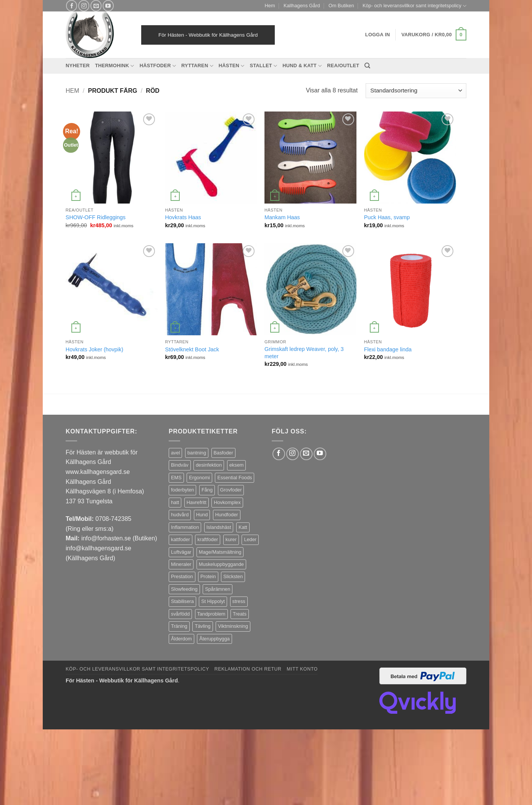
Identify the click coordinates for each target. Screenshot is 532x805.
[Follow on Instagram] (84, 6)
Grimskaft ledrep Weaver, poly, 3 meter (304, 353)
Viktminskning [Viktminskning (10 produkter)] (233, 626)
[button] (434, 35)
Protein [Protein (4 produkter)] (208, 576)
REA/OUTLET (343, 65)
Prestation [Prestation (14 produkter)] (182, 576)
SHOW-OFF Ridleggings (96, 217)
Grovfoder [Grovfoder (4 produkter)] (231, 490)
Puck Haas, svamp (387, 217)
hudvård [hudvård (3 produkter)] (180, 515)
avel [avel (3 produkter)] (175, 453)
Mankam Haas (282, 217)
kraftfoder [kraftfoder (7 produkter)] (208, 539)
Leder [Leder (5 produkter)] (250, 539)
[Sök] (367, 66)
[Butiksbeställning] (416, 91)
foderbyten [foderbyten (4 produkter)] (182, 490)
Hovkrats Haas (183, 217)
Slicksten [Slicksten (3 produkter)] (233, 576)
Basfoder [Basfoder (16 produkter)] (223, 453)
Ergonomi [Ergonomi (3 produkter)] (199, 478)
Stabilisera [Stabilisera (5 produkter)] (182, 601)
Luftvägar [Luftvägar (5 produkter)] (181, 552)
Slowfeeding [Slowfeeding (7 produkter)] (184, 589)
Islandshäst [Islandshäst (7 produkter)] (219, 527)
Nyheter (78, 65)
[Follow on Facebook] (72, 6)
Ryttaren (197, 66)
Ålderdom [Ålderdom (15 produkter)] (181, 639)
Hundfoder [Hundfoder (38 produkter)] (227, 515)
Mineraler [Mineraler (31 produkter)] (181, 564)
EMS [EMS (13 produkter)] (176, 478)
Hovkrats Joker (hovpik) (94, 349)
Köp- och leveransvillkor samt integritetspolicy (414, 6)
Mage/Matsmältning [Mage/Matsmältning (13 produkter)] (220, 552)
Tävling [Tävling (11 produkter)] (202, 626)
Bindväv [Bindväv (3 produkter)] (180, 465)
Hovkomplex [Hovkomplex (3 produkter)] (227, 502)
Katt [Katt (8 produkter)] (243, 527)
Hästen (232, 66)
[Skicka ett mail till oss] (96, 6)
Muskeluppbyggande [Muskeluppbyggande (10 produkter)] (221, 564)
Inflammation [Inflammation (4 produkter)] (185, 527)
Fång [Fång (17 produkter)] (207, 490)
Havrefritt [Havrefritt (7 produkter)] (197, 502)
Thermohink (115, 66)
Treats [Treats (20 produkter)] (240, 614)
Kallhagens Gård (302, 6)
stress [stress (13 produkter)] (239, 601)
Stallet (263, 66)
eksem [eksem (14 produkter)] (237, 465)
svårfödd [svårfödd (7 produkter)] (180, 614)
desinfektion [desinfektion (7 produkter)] (209, 465)
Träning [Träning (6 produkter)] (179, 626)
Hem (270, 6)
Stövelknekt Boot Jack (192, 349)
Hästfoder (158, 66)
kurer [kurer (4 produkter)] (231, 539)
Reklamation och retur (248, 669)
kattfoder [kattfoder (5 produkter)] (181, 539)
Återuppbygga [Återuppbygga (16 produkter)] (214, 639)
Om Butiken (341, 6)
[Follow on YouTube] (108, 6)
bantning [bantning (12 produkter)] (197, 453)
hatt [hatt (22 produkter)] (175, 502)
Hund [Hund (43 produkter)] (202, 515)
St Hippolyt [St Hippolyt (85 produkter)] (213, 601)
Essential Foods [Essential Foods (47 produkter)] (235, 478)
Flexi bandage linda (388, 349)
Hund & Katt (302, 66)
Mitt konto (302, 669)
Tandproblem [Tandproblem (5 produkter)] (211, 614)
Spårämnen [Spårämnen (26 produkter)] (218, 589)
